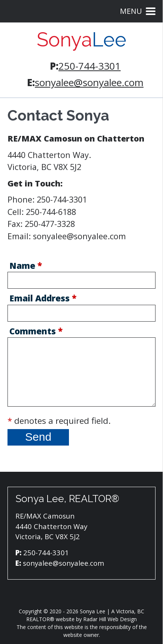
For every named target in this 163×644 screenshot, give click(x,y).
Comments (36, 332)
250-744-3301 (90, 66)
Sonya (81, 40)
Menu (138, 11)
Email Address (43, 299)
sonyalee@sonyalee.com (89, 82)
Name (26, 267)
